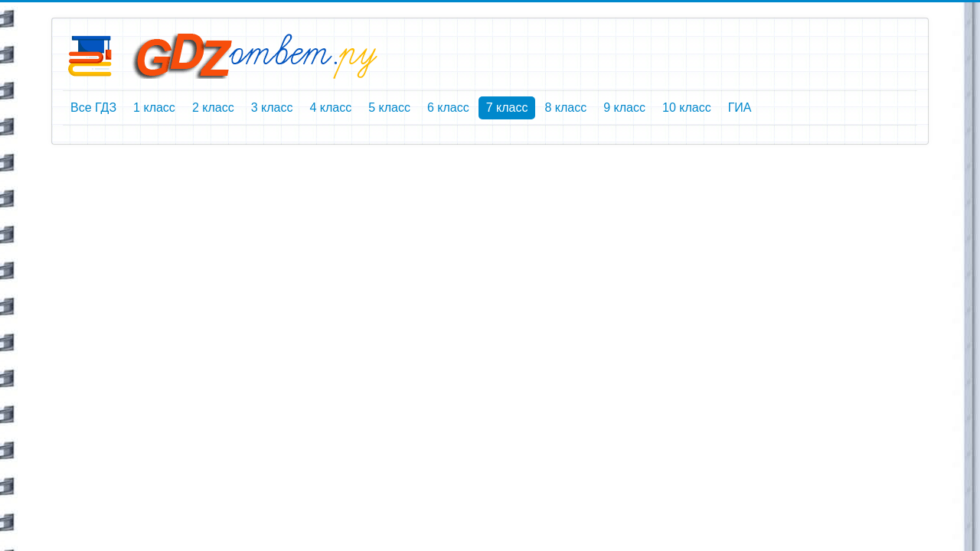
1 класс (154, 108)
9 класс (624, 108)
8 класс (565, 108)
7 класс (507, 108)
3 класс (272, 108)
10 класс (687, 108)
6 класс (448, 108)
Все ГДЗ (93, 108)
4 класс (330, 108)
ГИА (740, 108)
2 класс (213, 108)
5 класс (389, 108)
